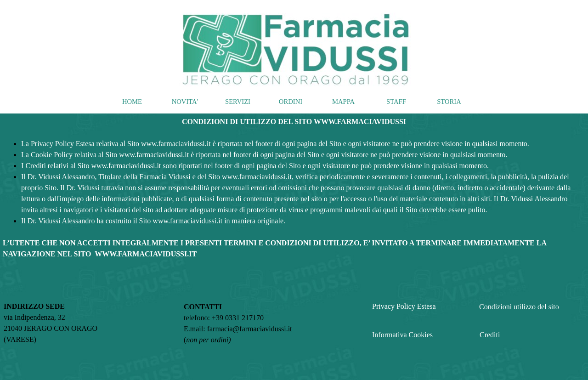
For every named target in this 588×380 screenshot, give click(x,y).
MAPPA (343, 102)
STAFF (396, 102)
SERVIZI (238, 102)
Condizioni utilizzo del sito (519, 307)
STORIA (449, 102)
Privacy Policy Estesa (404, 306)
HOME (132, 102)
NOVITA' (185, 102)
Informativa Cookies (402, 335)
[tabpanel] (294, 188)
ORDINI (291, 102)
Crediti (490, 335)
